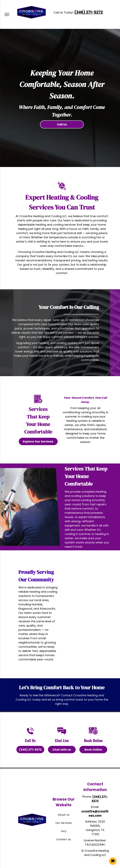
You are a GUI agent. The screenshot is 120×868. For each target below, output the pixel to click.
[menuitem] (64, 815)
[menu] (7, 14)
